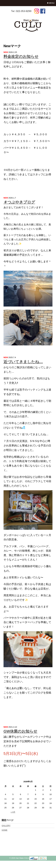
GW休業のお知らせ (21, 731)
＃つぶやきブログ (19, 202)
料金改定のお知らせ (21, 56)
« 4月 (13, 812)
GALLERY (6, 826)
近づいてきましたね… (23, 362)
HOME (4, 830)
